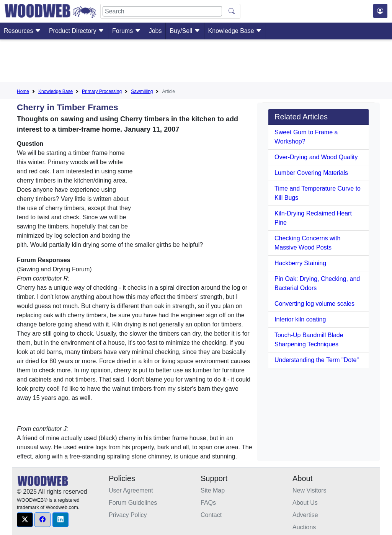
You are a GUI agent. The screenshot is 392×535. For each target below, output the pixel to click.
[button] (25, 520)
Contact (211, 515)
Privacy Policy (128, 515)
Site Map (213, 490)
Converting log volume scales (314, 304)
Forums (127, 31)
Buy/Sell (185, 31)
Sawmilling (142, 91)
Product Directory (77, 31)
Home (23, 91)
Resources (22, 31)
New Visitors (310, 490)
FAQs (208, 503)
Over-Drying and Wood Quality (316, 157)
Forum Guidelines (133, 503)
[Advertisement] (196, 62)
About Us (305, 503)
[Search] (162, 11)
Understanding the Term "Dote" (317, 360)
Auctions (304, 527)
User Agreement (131, 490)
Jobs (155, 31)
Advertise (305, 515)
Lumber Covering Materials (311, 173)
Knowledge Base (235, 31)
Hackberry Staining (300, 263)
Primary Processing (102, 91)
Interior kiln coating (300, 319)
